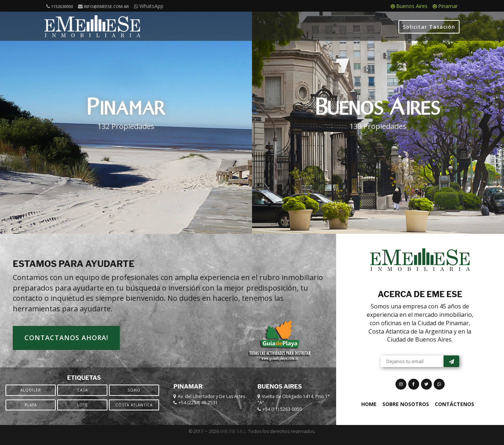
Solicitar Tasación (429, 27)
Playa (31, 412)
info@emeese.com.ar (103, 6)
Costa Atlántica (134, 412)
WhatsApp (149, 6)
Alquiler (31, 397)
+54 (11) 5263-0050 (282, 416)
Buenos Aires (409, 6)
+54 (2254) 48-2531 (198, 410)
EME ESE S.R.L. (233, 439)
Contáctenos (454, 411)
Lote (82, 412)
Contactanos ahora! (66, 345)
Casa (82, 397)
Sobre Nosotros (406, 411)
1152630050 (60, 6)
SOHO (134, 397)
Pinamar (445, 6)
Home (369, 411)
